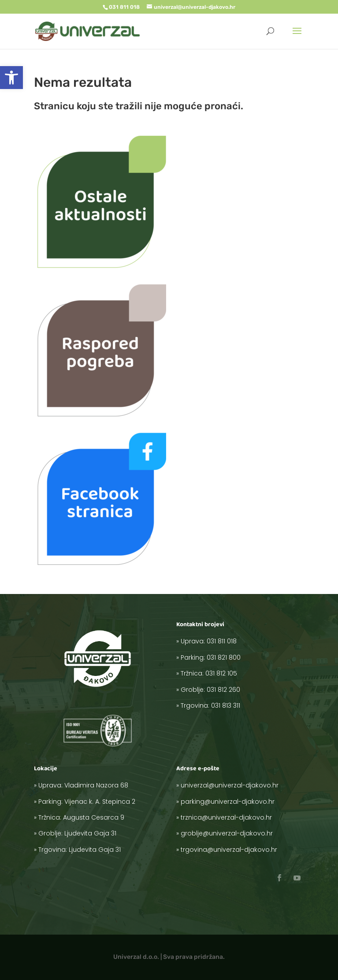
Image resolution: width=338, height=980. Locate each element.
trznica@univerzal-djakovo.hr (233, 814)
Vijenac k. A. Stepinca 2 (99, 806)
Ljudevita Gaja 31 (94, 823)
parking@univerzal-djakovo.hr (234, 806)
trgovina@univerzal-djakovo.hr (234, 831)
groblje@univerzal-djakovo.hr (233, 823)
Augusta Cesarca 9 (95, 814)
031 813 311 (233, 696)
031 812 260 (232, 687)
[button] (11, 78)
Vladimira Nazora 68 (97, 798)
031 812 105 (230, 679)
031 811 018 (231, 662)
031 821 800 (232, 671)
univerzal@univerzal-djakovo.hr (235, 798)
